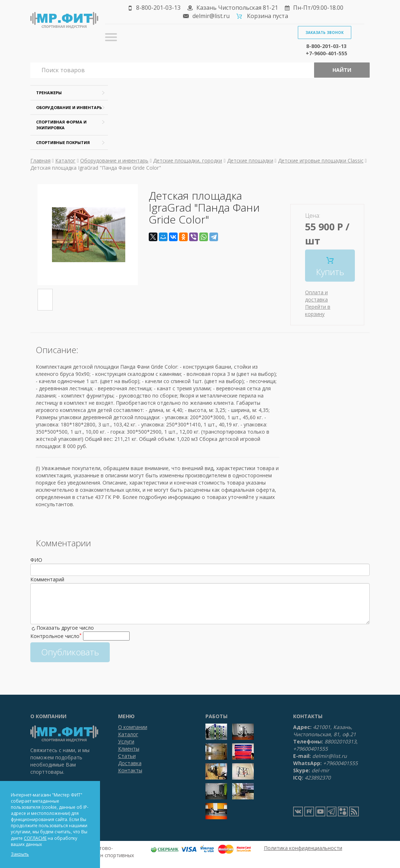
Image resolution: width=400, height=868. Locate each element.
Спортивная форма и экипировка (61, 125)
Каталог (65, 160)
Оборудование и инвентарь (69, 107)
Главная (40, 160)
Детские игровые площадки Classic (321, 160)
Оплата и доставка (316, 296)
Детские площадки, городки (188, 160)
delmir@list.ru (211, 16)
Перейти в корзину (318, 310)
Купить (330, 267)
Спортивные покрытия (63, 142)
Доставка (130, 763)
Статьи (127, 756)
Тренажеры (49, 93)
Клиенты (129, 749)
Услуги (126, 741)
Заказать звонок (325, 32)
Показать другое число (65, 628)
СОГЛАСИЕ (35, 838)
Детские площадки (250, 160)
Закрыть (20, 854)
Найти (342, 70)
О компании (133, 727)
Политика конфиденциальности (303, 848)
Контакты (130, 770)
